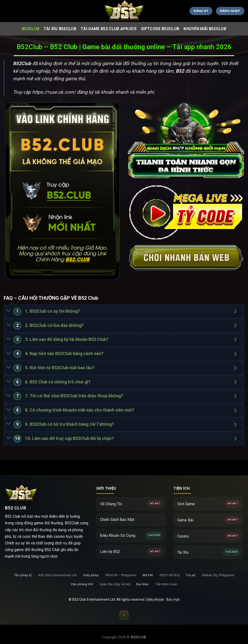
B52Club (22, 63)
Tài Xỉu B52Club (60, 29)
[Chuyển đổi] (9, 311)
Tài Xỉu (208, 552)
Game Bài (208, 520)
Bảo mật (173, 599)
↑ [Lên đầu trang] (124, 615)
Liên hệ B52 (131, 552)
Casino (208, 536)
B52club (31, 29)
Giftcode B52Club (160, 29)
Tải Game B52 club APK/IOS (109, 29)
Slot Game (208, 504)
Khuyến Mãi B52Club (205, 29)
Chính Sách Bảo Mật (117, 520)
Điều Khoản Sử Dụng (131, 536)
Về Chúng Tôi (131, 504)
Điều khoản (156, 599)
